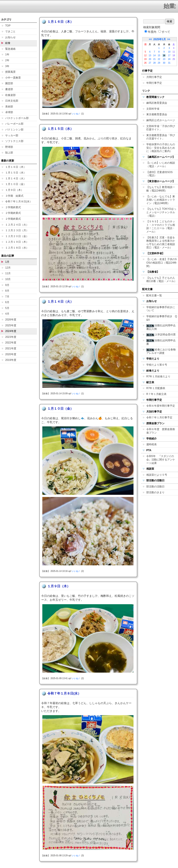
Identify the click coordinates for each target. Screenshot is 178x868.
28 (154, 63)
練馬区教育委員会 (157, 103)
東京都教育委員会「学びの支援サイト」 (161, 137)
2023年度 (11, 337)
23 (164, 59)
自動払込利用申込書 (161, 342)
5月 (7, 308)
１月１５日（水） (16, 173)
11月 (8, 273)
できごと (10, 31)
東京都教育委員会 (157, 114)
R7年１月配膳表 (156, 388)
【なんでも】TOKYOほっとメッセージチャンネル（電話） (161, 212)
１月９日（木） (14, 190)
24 (169, 59)
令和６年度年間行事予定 (161, 406)
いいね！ (76, 114)
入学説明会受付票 (161, 335)
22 (159, 59)
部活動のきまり (155, 492)
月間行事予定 (154, 77)
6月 (7, 302)
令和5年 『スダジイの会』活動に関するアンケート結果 (161, 460)
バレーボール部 (14, 124)
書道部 (9, 89)
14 (154, 55)
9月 (7, 285)
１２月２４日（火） (17, 225)
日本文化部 (12, 101)
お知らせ (10, 37)
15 (159, 55)
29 (159, 63)
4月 (7, 314)
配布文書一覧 (154, 295)
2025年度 (11, 325)
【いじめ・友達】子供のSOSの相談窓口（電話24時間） (162, 263)
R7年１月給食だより (158, 376)
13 (150, 55)
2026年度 (11, 320)
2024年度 (11, 331)
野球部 (9, 147)
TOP (8, 26)
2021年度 (11, 348)
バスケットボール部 (17, 118)
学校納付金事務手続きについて (161, 309)
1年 (7, 54)
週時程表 (152, 444)
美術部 (9, 107)
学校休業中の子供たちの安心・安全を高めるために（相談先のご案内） (161, 148)
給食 (8, 43)
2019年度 (11, 360)
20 (150, 59)
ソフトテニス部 (14, 141)
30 (164, 63)
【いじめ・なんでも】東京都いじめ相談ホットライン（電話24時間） (161, 200)
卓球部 (9, 112)
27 (150, 63)
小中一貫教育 (13, 78)
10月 (8, 279)
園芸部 (9, 83)
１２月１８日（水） (17, 248)
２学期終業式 (13, 207)
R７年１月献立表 (156, 394)
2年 (7, 60)
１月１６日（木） (16, 167)
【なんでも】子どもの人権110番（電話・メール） (162, 280)
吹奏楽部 (10, 95)
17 (169, 55)
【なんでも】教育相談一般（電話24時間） (161, 189)
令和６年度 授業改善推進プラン (161, 431)
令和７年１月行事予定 (159, 417)
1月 (7, 262)
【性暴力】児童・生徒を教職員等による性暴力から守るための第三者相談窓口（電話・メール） (161, 243)
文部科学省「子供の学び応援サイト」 (161, 128)
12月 (8, 268)
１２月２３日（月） (17, 230)
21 (154, 59)
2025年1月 (159, 39)
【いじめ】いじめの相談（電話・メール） (161, 165)
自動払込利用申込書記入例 (161, 327)
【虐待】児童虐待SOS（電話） (159, 174)
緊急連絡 (10, 49)
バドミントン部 (14, 130)
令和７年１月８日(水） (19, 201)
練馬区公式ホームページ (161, 120)
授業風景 (10, 72)
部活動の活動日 (155, 487)
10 (169, 52)
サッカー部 (12, 135)
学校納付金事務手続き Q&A (162, 318)
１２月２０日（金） (17, 236)
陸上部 (9, 153)
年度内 (150, 32)
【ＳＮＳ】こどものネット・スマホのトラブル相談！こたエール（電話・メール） (161, 227)
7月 (7, 297)
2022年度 (11, 343)
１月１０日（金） (16, 184)
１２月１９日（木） (17, 242)
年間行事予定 (154, 83)
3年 (7, 66)
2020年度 (11, 354)
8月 (7, 291)
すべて (164, 32)
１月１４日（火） (16, 178)
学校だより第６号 (157, 365)
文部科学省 (153, 109)
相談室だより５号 (157, 475)
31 (169, 63)
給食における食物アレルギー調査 (161, 351)
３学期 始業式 (14, 196)
